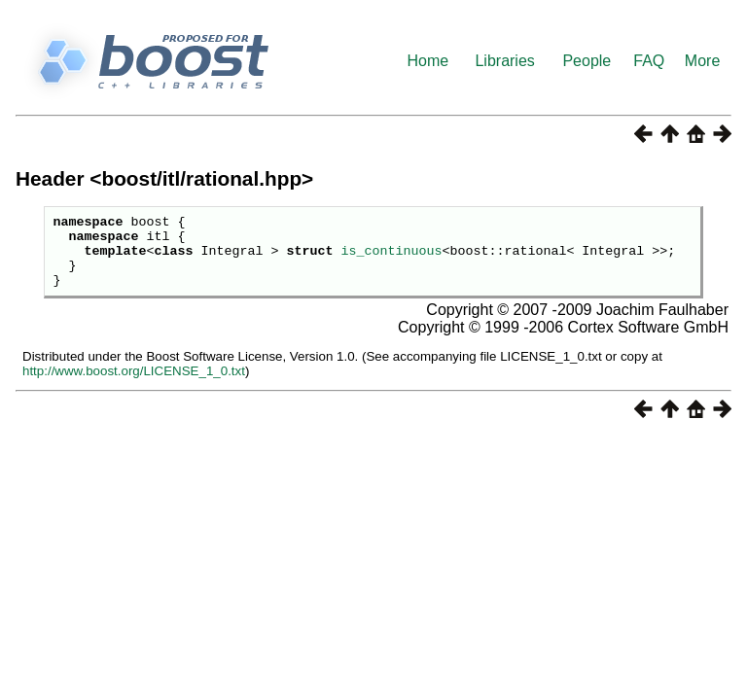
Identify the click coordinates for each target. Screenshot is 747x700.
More (702, 61)
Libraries (504, 61)
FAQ (649, 61)
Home (428, 61)
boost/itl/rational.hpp (201, 178)
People (587, 61)
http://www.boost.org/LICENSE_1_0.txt (134, 385)
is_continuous (391, 259)
